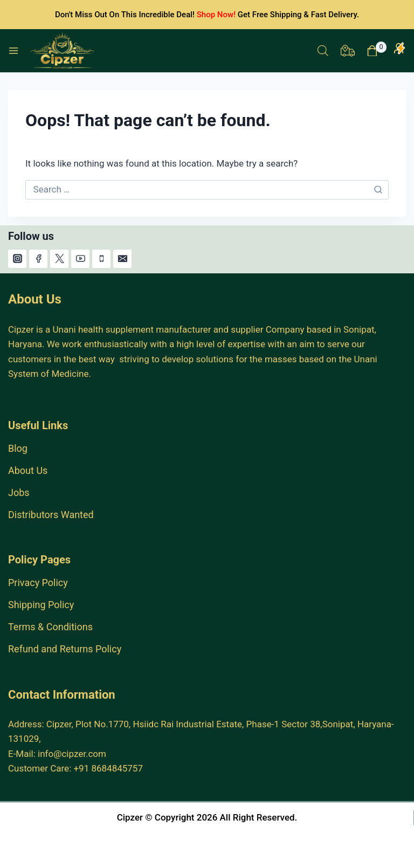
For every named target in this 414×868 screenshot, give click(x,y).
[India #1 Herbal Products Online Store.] (63, 51)
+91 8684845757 (108, 768)
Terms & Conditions (50, 627)
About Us (28, 470)
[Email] (122, 259)
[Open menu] (13, 51)
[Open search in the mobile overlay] (323, 51)
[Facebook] (38, 259)
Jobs (19, 492)
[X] (59, 259)
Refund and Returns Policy (65, 649)
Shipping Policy (41, 605)
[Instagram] (17, 259)
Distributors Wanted (51, 515)
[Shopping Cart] (377, 51)
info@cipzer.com (72, 754)
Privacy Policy (38, 583)
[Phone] (101, 259)
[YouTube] (80, 259)
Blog (18, 448)
